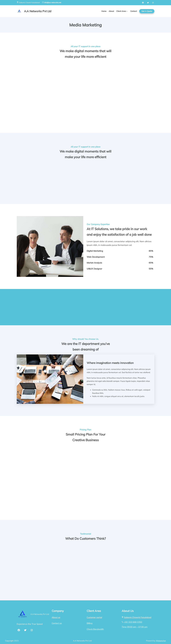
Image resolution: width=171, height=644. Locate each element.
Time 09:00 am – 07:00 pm (135, 627)
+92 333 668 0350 (133, 622)
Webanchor (161, 641)
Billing (90, 623)
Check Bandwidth (95, 629)
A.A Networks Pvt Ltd (40, 614)
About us (56, 617)
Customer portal (94, 617)
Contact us (57, 623)
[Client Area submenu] (127, 11)
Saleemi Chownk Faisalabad (138, 617)
